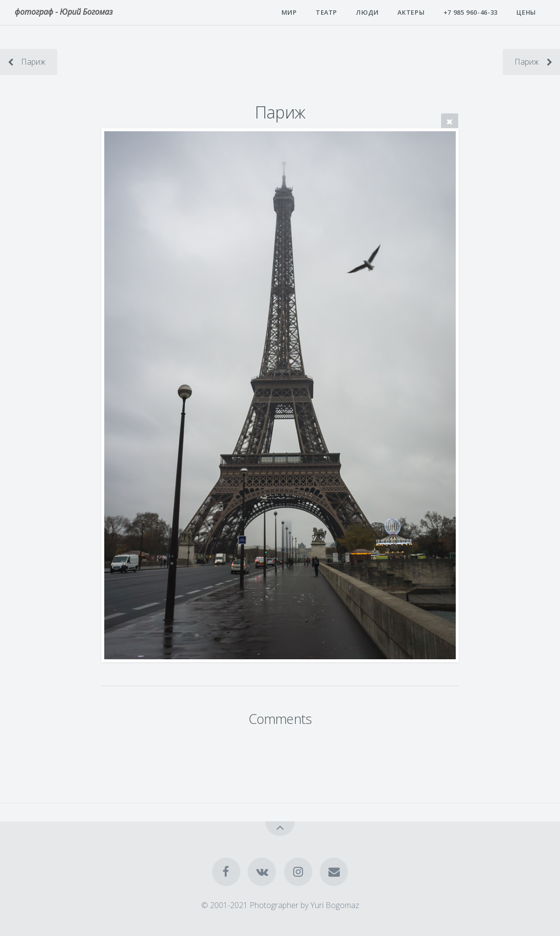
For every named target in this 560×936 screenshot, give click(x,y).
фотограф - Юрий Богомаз (64, 12)
